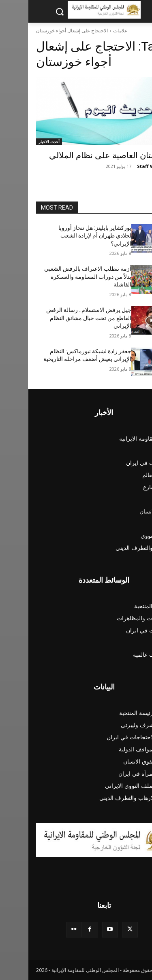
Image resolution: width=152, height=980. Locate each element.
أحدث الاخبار (21, 142)
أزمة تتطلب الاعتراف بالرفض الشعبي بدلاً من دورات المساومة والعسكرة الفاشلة (60, 277)
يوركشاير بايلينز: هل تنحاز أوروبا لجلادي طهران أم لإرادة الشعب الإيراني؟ (67, 236)
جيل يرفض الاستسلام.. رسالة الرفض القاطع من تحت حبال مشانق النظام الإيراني (61, 318)
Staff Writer (123, 166)
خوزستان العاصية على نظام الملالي (82, 155)
